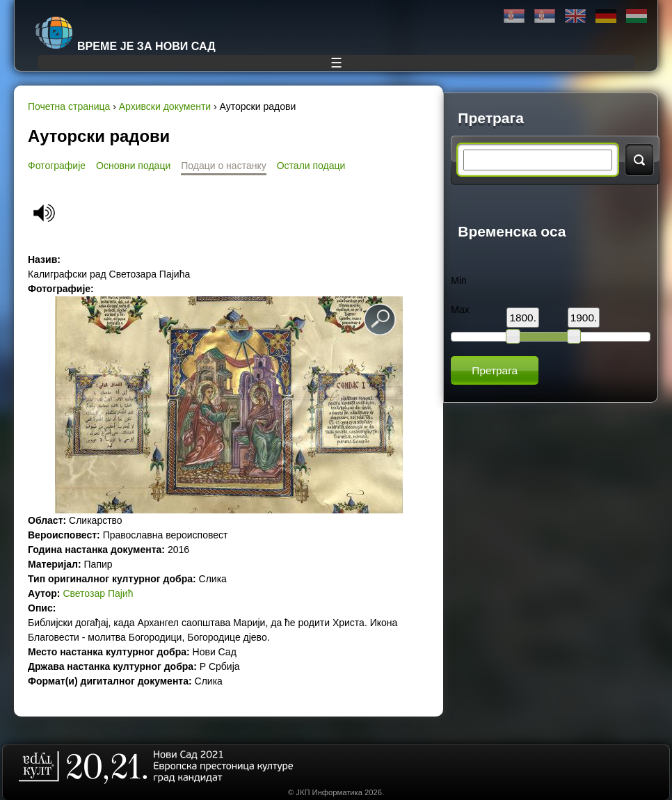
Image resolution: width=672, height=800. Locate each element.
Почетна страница (69, 106)
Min (459, 280)
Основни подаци (133, 166)
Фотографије (57, 166)
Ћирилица (514, 16)
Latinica (545, 16)
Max (460, 310)
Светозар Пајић (98, 593)
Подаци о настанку (223, 166)
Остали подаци (311, 166)
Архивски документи (165, 106)
